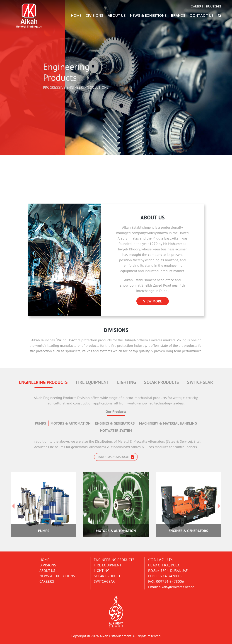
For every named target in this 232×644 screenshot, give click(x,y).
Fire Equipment (108, 565)
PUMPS (40, 423)
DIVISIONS (94, 15)
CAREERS (197, 6)
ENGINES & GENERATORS (115, 423)
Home (44, 560)
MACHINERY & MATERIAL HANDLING (168, 423)
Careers (47, 581)
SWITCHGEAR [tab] (200, 382)
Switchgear (104, 581)
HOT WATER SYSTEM (116, 430)
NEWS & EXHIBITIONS (148, 15)
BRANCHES (214, 6)
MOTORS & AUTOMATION (71, 423)
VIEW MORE (153, 301)
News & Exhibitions (57, 576)
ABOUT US (117, 15)
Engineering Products (114, 560)
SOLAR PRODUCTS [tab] (162, 382)
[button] (220, 15)
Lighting (102, 570)
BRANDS (178, 15)
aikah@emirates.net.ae (176, 587)
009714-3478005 (168, 576)
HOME (76, 15)
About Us (47, 570)
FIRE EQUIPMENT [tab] (92, 382)
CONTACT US (202, 15)
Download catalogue (116, 457)
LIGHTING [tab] (127, 382)
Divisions (48, 565)
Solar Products (108, 576)
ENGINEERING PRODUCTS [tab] (43, 382)
